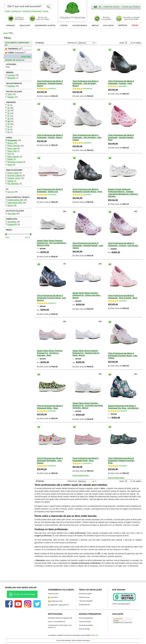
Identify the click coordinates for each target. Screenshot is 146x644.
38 (9, 119)
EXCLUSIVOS (108, 25)
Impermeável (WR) (15, 203)
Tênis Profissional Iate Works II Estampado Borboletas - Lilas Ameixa (50, 461)
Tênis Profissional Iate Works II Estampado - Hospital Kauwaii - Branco (50, 83)
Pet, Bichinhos (13, 184)
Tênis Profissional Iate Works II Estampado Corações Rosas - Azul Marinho (51, 298)
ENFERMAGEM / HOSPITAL (45, 25)
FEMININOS (11, 25)
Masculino (12, 78)
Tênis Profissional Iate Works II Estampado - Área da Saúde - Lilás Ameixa (87, 138)
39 (9, 121)
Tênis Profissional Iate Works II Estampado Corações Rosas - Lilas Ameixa (123, 356)
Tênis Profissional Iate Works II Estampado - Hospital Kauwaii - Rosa (121, 138)
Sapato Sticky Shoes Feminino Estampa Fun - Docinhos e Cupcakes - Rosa (50, 353)
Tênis (10, 94)
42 (9, 129)
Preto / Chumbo (14, 146)
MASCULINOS (25, 25)
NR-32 (10, 205)
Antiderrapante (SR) (15, 200)
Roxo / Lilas (12, 148)
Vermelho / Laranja (15, 162)
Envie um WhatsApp (22, 594)
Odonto (10, 181)
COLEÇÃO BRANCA (80, 25)
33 (9, 105)
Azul (9, 154)
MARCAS (95, 25)
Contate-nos (16, 11)
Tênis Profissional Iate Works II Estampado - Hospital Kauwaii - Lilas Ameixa (88, 246)
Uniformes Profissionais (32, 11)
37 (9, 116)
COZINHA (64, 25)
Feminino (11, 75)
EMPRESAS (123, 25)
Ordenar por (72, 43)
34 (9, 108)
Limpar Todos (26, 56)
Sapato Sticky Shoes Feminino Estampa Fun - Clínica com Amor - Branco (87, 295)
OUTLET (135, 25)
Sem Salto (12, 214)
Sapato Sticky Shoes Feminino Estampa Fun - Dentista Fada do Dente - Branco (86, 353)
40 (9, 124)
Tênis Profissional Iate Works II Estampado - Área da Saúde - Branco (85, 83)
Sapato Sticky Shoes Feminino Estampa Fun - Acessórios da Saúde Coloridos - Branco (88, 406)
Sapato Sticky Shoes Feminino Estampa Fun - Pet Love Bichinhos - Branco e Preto (52, 243)
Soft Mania (12, 222)
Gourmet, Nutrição (15, 176)
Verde (10, 165)
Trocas (46, 11)
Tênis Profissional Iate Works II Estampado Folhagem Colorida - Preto (122, 461)
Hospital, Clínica (14, 178)
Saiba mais (94, 635)
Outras (10, 159)
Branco (10, 143)
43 (9, 132)
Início (6, 33)
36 (9, 113)
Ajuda (8, 11)
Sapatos (11, 97)
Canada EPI (12, 225)
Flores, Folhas (13, 173)
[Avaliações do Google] (122, 620)
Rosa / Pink (12, 151)
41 (9, 127)
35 (9, 111)
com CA (11, 192)
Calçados (11, 86)
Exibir (122, 43)
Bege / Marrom (13, 157)
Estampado (12, 140)
